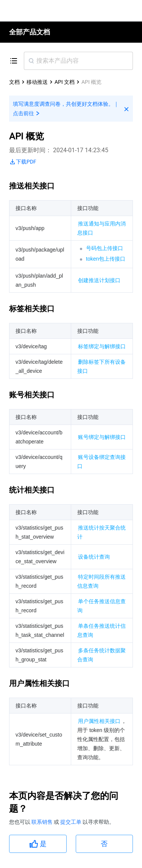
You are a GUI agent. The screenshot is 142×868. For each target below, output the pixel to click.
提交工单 (71, 822)
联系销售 (43, 822)
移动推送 (37, 82)
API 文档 (65, 82)
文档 (14, 82)
